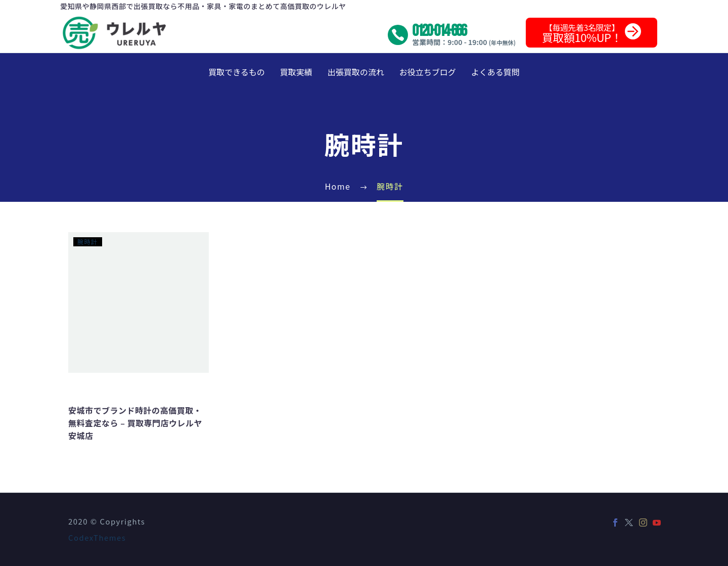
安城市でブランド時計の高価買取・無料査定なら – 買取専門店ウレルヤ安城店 (135, 423)
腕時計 (88, 242)
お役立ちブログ (428, 72)
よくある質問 (495, 72)
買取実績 (296, 72)
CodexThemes (97, 537)
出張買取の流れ (356, 72)
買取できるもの (237, 72)
